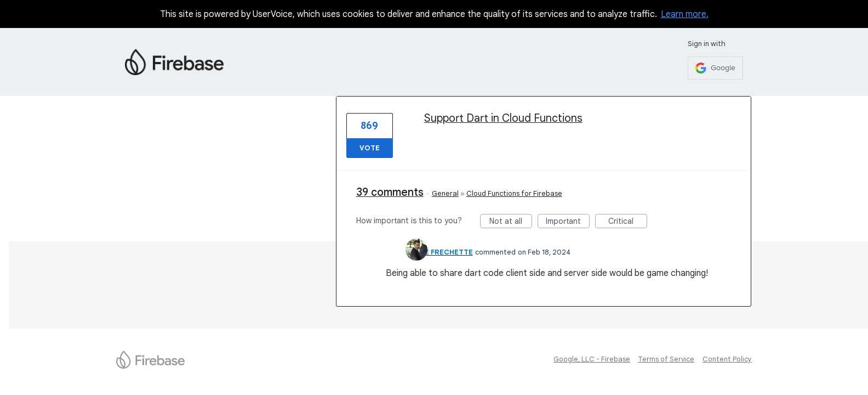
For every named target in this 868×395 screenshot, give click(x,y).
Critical (628, 222)
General (445, 193)
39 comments (390, 192)
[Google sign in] (715, 68)
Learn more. (685, 14)
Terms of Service (666, 359)
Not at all (511, 222)
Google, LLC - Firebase (592, 359)
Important (568, 222)
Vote (370, 148)
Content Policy (727, 359)
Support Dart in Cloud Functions (503, 118)
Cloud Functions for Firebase (514, 193)
